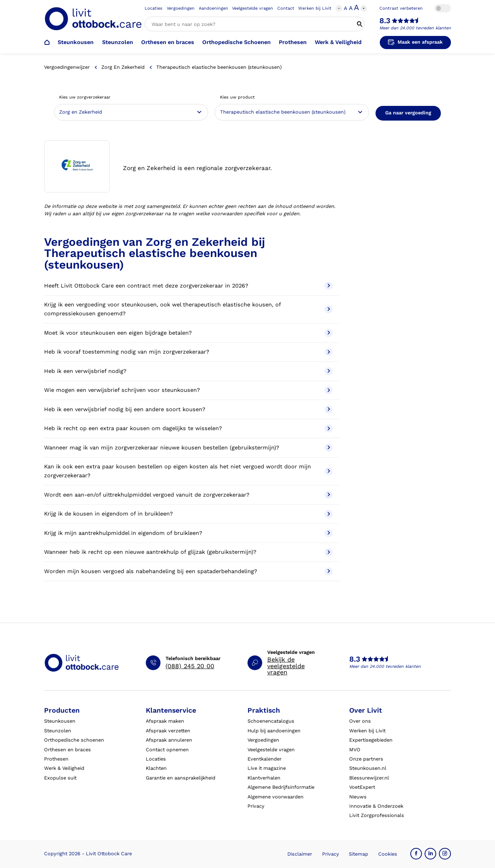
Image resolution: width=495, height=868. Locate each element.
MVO (355, 750)
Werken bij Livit (315, 8)
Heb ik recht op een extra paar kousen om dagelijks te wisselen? (188, 428)
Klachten (156, 768)
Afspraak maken (165, 721)
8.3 (385, 21)
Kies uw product (237, 97)
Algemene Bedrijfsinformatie (281, 787)
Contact (286, 8)
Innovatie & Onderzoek (376, 806)
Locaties (154, 8)
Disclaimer (300, 854)
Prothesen (293, 42)
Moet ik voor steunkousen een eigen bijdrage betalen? (188, 333)
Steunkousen (76, 42)
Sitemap (358, 854)
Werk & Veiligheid (338, 42)
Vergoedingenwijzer (67, 67)
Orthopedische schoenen (74, 740)
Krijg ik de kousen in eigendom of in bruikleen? (188, 514)
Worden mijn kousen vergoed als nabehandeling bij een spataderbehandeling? (188, 571)
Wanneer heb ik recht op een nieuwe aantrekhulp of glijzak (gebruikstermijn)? (188, 552)
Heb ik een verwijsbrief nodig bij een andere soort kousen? (188, 409)
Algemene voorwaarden (276, 797)
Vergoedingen (181, 8)
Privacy (256, 806)
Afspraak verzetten (168, 731)
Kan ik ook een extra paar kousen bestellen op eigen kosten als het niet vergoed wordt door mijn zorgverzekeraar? (188, 471)
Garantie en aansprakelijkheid (181, 778)
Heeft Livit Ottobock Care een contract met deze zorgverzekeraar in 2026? (188, 286)
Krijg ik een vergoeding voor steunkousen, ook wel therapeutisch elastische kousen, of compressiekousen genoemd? (188, 309)
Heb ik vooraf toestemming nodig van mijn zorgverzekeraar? (188, 352)
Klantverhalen (264, 778)
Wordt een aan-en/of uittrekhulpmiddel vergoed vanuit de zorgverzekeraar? (188, 495)
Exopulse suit (60, 778)
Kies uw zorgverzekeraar (85, 97)
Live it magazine (267, 768)
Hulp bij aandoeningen (274, 731)
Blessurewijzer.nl (369, 778)
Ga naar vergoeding (408, 113)
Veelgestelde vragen (253, 8)
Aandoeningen (213, 8)
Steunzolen (118, 42)
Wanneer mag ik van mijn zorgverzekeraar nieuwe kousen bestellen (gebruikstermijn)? (188, 448)
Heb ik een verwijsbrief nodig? (188, 371)
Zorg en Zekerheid (123, 67)
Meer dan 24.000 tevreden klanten (415, 28)
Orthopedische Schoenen (236, 42)
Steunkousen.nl (368, 768)
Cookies (388, 854)
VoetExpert (362, 787)
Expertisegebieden (371, 740)
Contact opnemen (167, 750)
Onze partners (366, 759)
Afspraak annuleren (169, 740)
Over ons (360, 721)
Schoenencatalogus (271, 721)
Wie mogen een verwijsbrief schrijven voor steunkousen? (188, 390)
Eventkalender (265, 759)
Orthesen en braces (168, 42)
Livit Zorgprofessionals (377, 815)
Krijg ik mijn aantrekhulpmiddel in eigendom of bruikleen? (188, 533)
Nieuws (358, 797)
